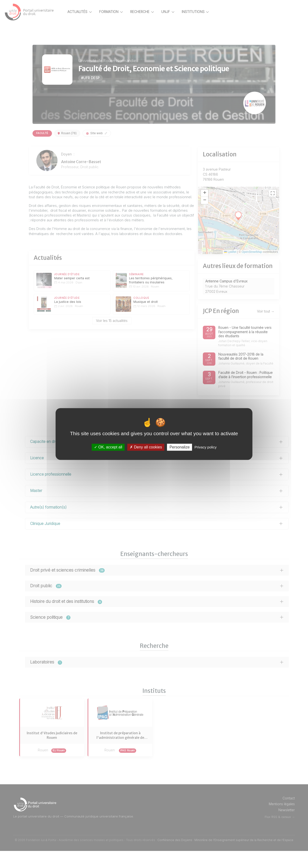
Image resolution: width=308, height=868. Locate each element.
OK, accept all (108, 447)
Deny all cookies (146, 447)
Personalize (180, 447)
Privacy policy (205, 447)
